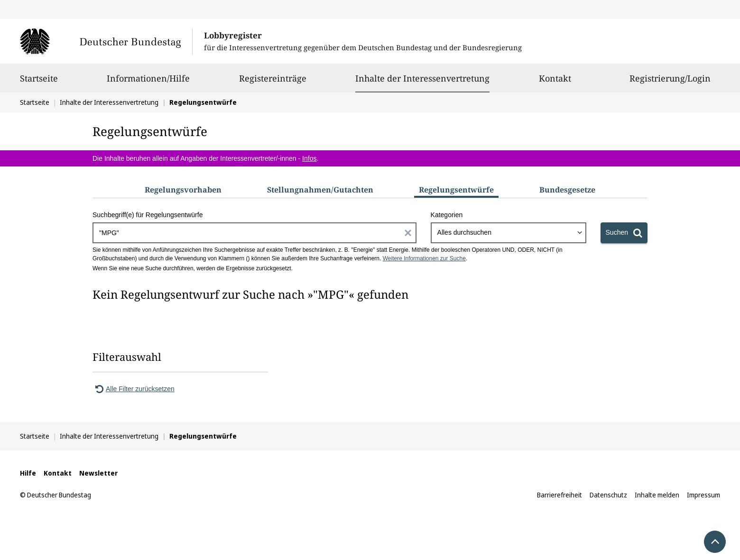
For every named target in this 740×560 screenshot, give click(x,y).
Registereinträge (273, 83)
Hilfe (28, 473)
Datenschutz (608, 495)
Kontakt (555, 83)
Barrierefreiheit (560, 495)
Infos (309, 158)
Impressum (703, 495)
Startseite (39, 83)
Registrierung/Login (670, 83)
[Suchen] (624, 233)
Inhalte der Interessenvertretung (422, 78)
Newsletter (98, 473)
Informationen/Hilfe (148, 83)
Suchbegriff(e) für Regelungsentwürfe (148, 215)
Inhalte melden (657, 495)
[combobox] (509, 233)
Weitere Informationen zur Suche (424, 258)
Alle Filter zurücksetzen (134, 389)
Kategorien (447, 215)
